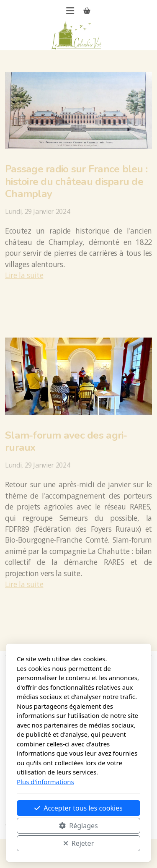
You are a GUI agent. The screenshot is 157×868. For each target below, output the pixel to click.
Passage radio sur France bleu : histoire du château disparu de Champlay (76, 181)
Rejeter (79, 843)
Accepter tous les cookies (78, 808)
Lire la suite (24, 275)
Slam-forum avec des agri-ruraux (66, 441)
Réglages (78, 826)
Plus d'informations (45, 782)
